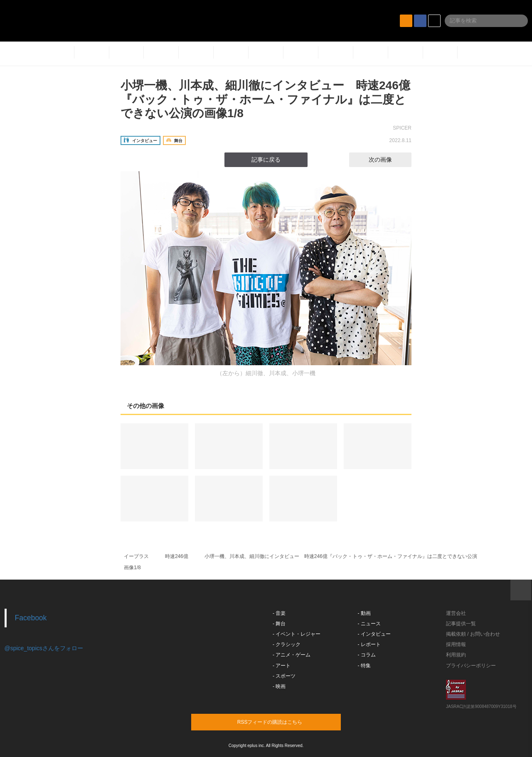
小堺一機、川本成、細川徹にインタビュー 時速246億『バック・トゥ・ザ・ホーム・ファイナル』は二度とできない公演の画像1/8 (265, 99)
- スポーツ (284, 676)
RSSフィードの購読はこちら (282, 722)
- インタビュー (374, 634)
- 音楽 (279, 613)
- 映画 (279, 686)
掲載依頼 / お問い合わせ (473, 634)
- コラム (367, 655)
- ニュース (369, 624)
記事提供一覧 (461, 624)
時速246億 (177, 556)
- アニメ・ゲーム (292, 655)
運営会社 (456, 613)
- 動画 (364, 613)
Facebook (31, 618)
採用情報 (456, 644)
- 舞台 (279, 624)
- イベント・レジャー (297, 634)
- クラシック (287, 644)
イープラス (136, 556)
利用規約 (456, 655)
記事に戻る (266, 160)
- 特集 (364, 666)
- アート (282, 666)
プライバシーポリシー (471, 666)
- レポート (369, 644)
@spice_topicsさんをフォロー (44, 648)
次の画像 (388, 160)
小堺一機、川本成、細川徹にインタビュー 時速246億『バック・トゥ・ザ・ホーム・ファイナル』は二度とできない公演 (341, 556)
